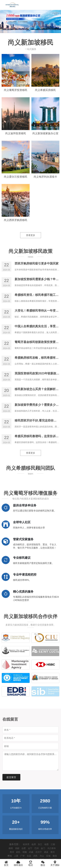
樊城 (10, 856)
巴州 (37, 848)
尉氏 (18, 852)
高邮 (17, 848)
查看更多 (31, 235)
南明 (11, 848)
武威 (31, 852)
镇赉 (47, 844)
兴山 (42, 856)
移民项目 (18, 863)
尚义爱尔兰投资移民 (16, 177)
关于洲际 (55, 863)
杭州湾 (26, 844)
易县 (46, 852)
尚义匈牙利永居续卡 (45, 177)
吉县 (29, 856)
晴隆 (25, 852)
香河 (53, 852)
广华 (22, 856)
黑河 (12, 852)
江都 (53, 844)
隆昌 (55, 856)
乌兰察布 (52, 848)
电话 (30, 863)
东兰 (40, 844)
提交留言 (11, 777)
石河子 (39, 852)
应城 (48, 856)
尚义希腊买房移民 (45, 90)
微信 (43, 863)
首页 (6, 863)
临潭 (34, 844)
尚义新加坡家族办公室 (45, 133)
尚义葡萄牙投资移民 (16, 90)
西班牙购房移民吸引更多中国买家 (37, 263)
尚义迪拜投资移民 (16, 133)
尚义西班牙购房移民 (16, 220)
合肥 (24, 848)
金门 (43, 848)
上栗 (16, 856)
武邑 (35, 856)
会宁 (30, 848)
